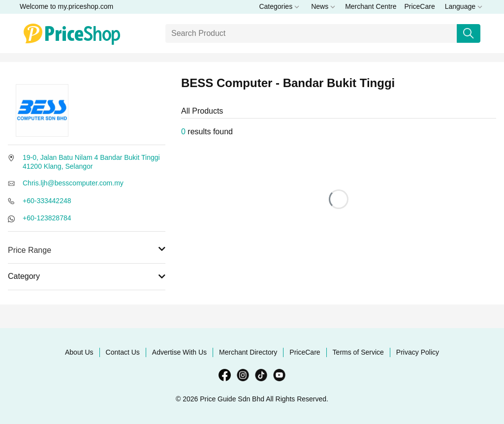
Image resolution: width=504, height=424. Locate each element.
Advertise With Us (179, 352)
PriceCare (419, 6)
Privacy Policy (418, 352)
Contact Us (123, 352)
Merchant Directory (248, 352)
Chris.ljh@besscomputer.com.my (73, 183)
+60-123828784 (47, 218)
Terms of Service (358, 352)
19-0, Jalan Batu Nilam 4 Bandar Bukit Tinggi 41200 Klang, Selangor (91, 162)
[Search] (311, 33)
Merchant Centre (371, 6)
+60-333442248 (47, 201)
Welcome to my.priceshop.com (66, 6)
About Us (79, 352)
